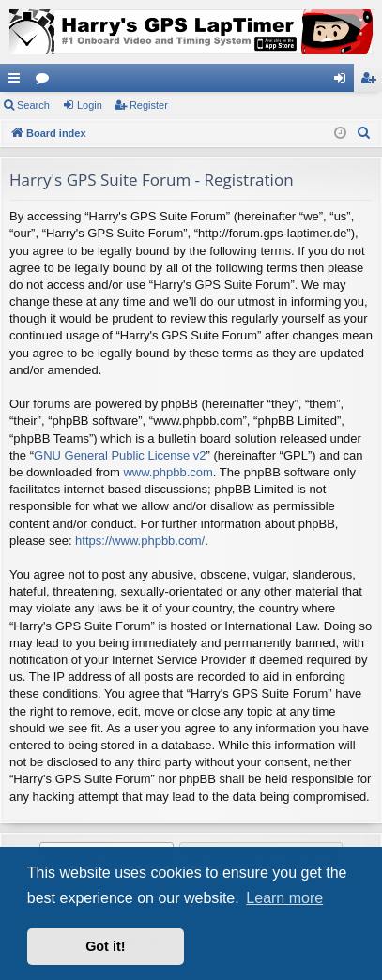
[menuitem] (364, 133)
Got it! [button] (105, 946)
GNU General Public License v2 (120, 455)
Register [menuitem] (372, 82)
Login (90, 105)
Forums (46, 82)
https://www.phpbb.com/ (140, 541)
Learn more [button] (284, 898)
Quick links (18, 82)
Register (149, 105)
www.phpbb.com (168, 472)
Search (33, 105)
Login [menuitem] (344, 82)
